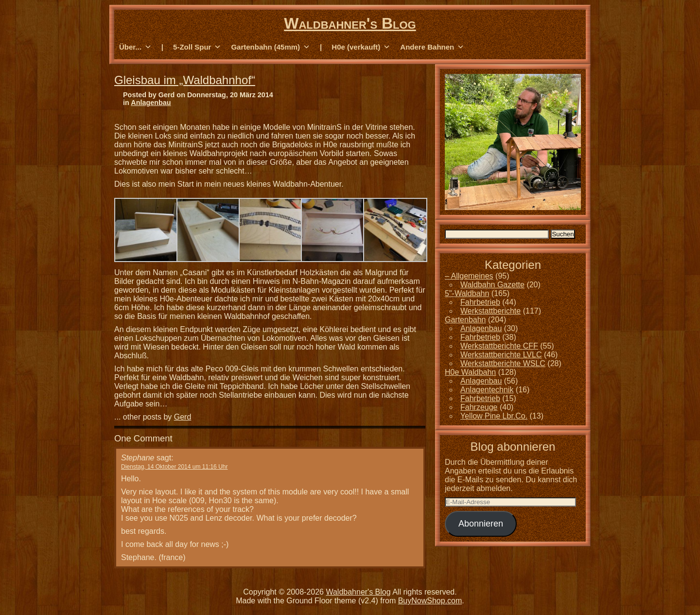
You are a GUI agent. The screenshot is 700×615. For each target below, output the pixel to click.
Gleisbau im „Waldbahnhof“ (185, 80)
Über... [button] (135, 47)
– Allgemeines (469, 276)
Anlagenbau (151, 103)
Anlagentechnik (487, 390)
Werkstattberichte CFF (499, 346)
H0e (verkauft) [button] (361, 47)
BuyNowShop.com (430, 601)
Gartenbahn (465, 320)
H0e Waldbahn (470, 372)
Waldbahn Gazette (492, 285)
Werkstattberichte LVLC (501, 355)
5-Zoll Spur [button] (197, 47)
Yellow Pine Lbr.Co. (494, 416)
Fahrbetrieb (480, 302)
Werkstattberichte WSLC (503, 363)
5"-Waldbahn (467, 293)
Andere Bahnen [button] (432, 47)
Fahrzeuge (479, 407)
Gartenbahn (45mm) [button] (271, 47)
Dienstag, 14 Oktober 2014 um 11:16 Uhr (174, 467)
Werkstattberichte (490, 311)
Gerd (183, 417)
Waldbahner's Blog (350, 23)
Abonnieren (481, 524)
